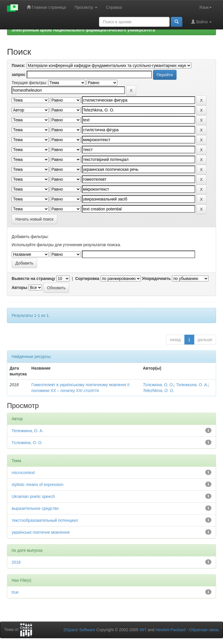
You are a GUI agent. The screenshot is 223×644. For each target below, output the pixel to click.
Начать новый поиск (34, 219)
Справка (114, 7)
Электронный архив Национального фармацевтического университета (83, 30)
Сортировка (87, 278)
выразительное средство (35, 508)
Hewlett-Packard (171, 630)
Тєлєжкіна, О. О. (158, 385)
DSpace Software (79, 630)
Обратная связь (204, 630)
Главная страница (46, 7)
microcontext (23, 473)
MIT (143, 630)
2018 (16, 562)
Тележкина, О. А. (192, 385)
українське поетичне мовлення (41, 532)
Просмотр (86, 7)
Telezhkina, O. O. (159, 391)
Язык (205, 7)
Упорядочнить (156, 278)
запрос (19, 74)
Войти (201, 22)
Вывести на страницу (33, 278)
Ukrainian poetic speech (33, 496)
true (15, 592)
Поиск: (18, 65)
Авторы (19, 288)
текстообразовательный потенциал (45, 520)
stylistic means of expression (37, 485)
